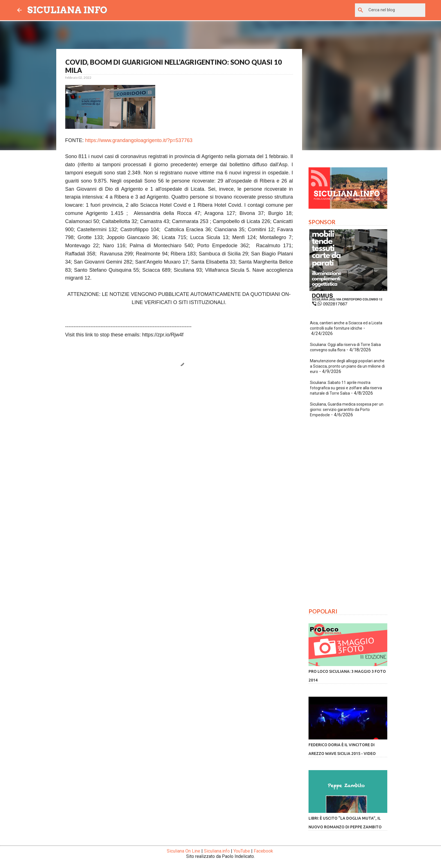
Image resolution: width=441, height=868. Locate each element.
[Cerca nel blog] (396, 10)
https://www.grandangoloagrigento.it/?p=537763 (139, 140)
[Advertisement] (179, 432)
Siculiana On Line (184, 851)
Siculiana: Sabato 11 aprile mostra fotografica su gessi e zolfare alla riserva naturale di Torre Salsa (346, 388)
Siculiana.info (217, 851)
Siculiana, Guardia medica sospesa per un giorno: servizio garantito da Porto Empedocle (347, 410)
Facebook (263, 851)
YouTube (242, 851)
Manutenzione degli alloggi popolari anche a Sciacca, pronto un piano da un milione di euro (347, 366)
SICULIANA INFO (67, 10)
